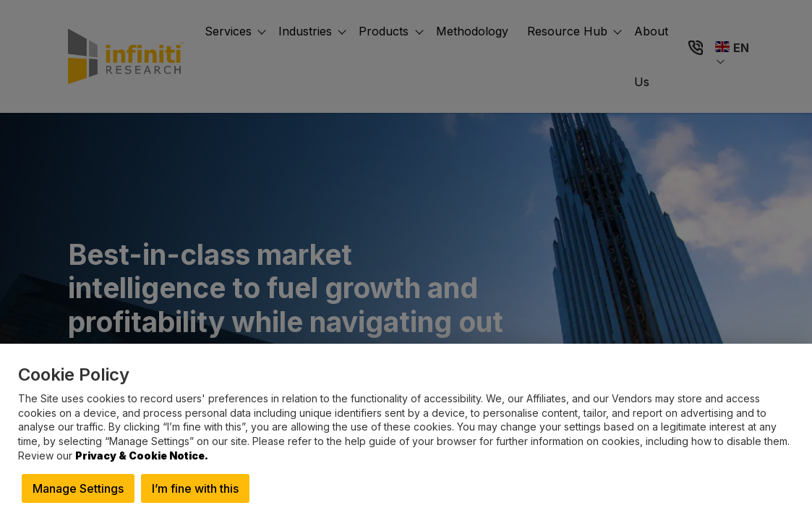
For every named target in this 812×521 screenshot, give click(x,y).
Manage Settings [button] (78, 488)
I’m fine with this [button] (195, 488)
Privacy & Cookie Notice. (142, 456)
